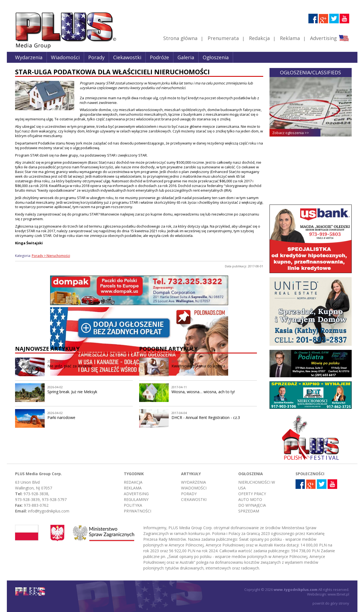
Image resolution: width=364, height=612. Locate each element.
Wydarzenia (29, 57)
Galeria (186, 57)
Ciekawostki (127, 57)
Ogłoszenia (216, 57)
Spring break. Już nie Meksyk (72, 392)
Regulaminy (136, 499)
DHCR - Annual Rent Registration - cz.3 (206, 417)
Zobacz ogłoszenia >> (291, 133)
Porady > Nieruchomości (51, 256)
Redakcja (259, 38)
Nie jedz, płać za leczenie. (70, 366)
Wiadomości (65, 57)
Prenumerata (223, 38)
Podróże (159, 57)
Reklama (290, 38)
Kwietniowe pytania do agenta (198, 366)
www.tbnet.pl (338, 594)
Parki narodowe (61, 417)
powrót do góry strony (331, 603)
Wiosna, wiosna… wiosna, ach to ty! (203, 392)
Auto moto (250, 499)
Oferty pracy (252, 494)
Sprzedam (249, 511)
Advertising (329, 38)
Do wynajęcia (252, 505)
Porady (96, 57)
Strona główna (180, 38)
